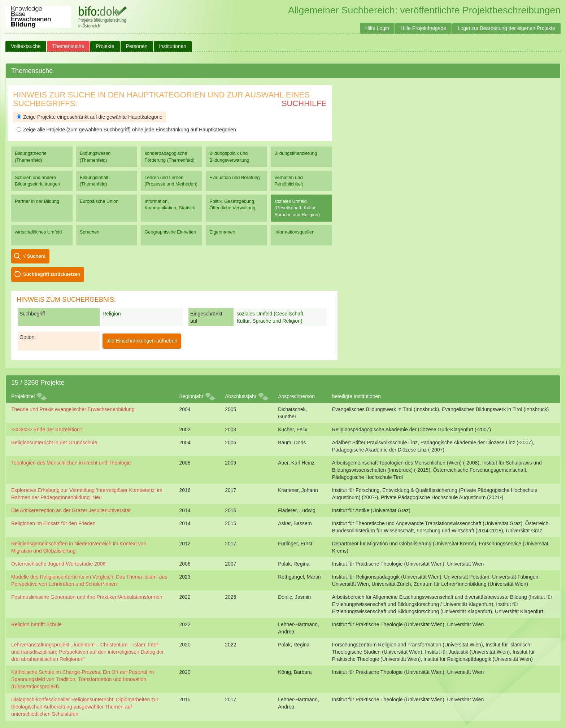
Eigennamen (222, 232)
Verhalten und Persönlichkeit (289, 181)
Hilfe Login (377, 28)
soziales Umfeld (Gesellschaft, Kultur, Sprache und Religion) (297, 208)
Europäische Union (99, 201)
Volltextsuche (26, 46)
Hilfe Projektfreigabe (423, 28)
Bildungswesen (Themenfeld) (95, 156)
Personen (137, 46)
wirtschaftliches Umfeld (38, 232)
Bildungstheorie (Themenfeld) (31, 156)
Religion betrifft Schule (36, 624)
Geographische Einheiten (170, 232)
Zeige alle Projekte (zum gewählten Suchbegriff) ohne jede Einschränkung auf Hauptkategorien (126, 130)
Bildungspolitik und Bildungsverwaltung (229, 156)
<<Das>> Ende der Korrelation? (47, 430)
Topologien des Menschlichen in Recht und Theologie (71, 463)
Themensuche (68, 46)
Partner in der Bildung (37, 201)
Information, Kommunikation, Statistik (169, 204)
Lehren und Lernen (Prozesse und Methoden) (171, 181)
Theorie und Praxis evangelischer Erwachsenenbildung (73, 409)
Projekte (105, 46)
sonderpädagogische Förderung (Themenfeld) (169, 156)
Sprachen (90, 232)
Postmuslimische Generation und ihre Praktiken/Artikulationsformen (87, 597)
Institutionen (173, 46)
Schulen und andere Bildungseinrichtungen (37, 181)
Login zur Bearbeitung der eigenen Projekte (506, 28)
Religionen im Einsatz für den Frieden (53, 523)
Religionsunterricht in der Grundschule (54, 443)
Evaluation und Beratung (234, 177)
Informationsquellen (294, 232)
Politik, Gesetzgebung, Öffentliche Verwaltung (232, 204)
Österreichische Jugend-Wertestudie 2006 (58, 564)
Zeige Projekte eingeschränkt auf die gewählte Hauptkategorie (90, 117)
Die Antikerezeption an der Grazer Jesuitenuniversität (71, 510)
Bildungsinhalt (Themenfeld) (94, 181)
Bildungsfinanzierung (296, 153)
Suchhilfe (304, 103)
